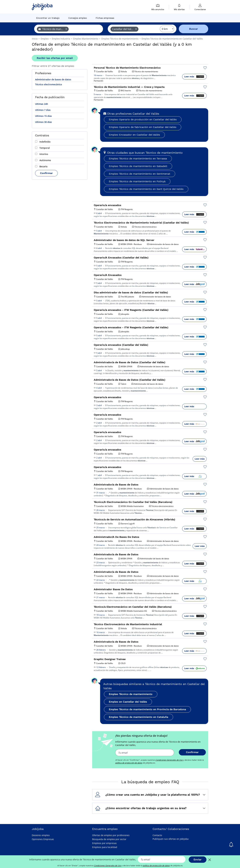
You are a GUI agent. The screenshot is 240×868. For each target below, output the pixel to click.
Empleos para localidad (105, 847)
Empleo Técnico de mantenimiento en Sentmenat (140, 174)
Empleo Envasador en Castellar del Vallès (134, 135)
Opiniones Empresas (43, 839)
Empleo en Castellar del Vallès (128, 702)
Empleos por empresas (104, 843)
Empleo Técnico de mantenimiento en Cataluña (139, 717)
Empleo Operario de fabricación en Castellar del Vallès (143, 127)
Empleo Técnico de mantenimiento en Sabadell (138, 166)
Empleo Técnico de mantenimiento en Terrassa (138, 159)
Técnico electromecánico (49, 84)
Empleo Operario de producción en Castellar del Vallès (143, 119)
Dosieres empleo (41, 835)
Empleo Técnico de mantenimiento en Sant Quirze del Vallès (146, 189)
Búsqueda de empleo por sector (109, 839)
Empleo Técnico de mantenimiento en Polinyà (137, 181)
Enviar (198, 860)
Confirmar (46, 173)
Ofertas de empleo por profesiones (111, 835)
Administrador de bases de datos (53, 79)
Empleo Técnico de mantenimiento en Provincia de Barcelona (147, 709)
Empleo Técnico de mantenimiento (131, 694)
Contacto (157, 835)
